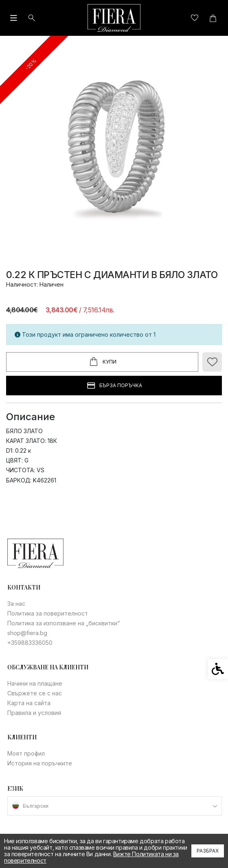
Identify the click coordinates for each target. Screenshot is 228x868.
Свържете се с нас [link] (35, 693)
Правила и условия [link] (34, 713)
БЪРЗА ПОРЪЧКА (114, 386)
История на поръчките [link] (40, 763)
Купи (102, 362)
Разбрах (208, 851)
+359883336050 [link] (30, 643)
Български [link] (36, 806)
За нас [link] (16, 604)
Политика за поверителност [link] (48, 613)
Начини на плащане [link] (35, 683)
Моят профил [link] (26, 753)
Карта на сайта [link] (29, 703)
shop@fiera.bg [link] (27, 633)
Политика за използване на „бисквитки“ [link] (64, 623)
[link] (114, 18)
